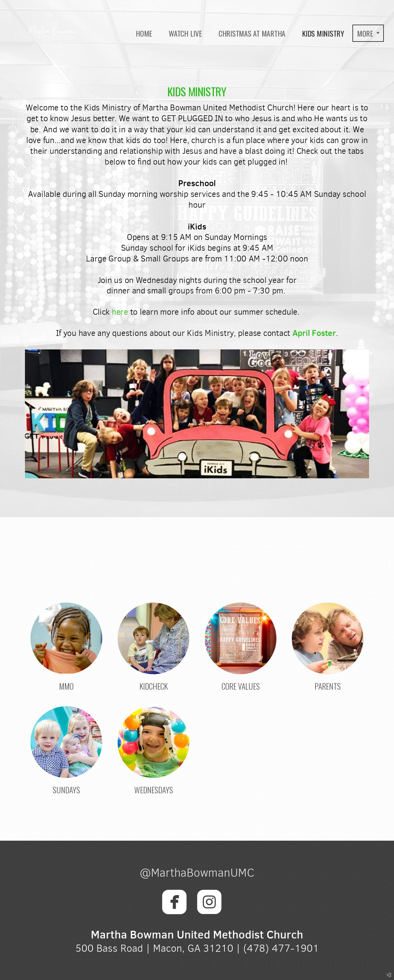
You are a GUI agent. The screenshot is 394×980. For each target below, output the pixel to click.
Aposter (314, 333)
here (120, 312)
